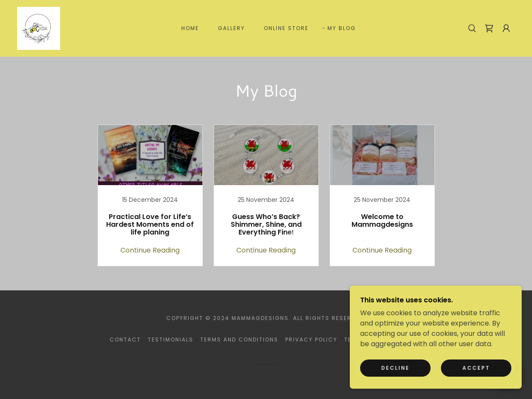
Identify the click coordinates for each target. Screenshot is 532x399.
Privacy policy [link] (311, 340)
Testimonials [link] (171, 340)
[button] (506, 28)
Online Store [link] (286, 28)
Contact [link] (125, 340)
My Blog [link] (342, 28)
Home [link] (190, 28)
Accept (476, 368)
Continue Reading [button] (150, 250)
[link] (39, 28)
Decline (395, 368)
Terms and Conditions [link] (239, 340)
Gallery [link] (231, 28)
